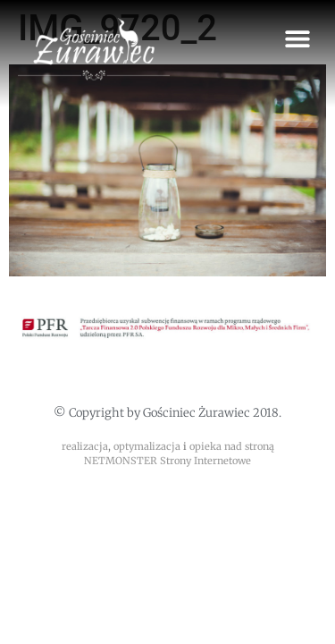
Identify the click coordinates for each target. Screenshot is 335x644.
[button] (297, 38)
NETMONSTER (122, 461)
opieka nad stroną (232, 446)
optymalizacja (147, 446)
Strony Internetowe (205, 461)
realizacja (85, 446)
